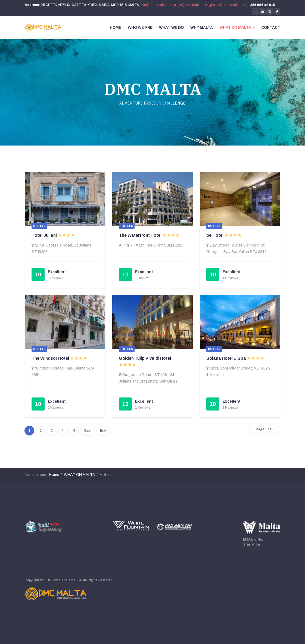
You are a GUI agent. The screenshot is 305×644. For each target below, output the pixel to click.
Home (54, 475)
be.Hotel (215, 235)
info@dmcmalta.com (156, 5)
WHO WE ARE (140, 28)
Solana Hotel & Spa (226, 358)
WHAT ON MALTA (237, 28)
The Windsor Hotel (50, 358)
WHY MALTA (202, 28)
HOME (116, 28)
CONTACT (271, 28)
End (103, 431)
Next (88, 431)
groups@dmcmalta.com (228, 5)
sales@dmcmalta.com (191, 5)
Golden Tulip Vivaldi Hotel (145, 358)
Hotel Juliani (44, 235)
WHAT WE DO (171, 28)
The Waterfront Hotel (140, 235)
